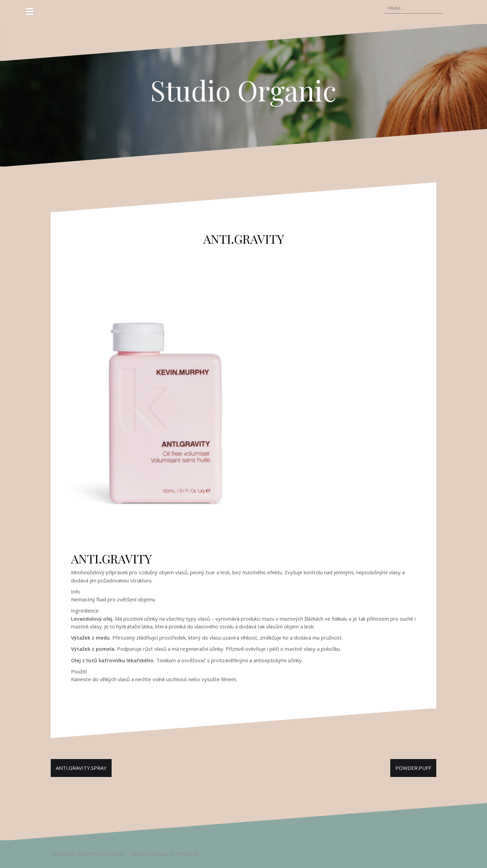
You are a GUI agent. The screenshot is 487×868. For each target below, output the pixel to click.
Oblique (159, 854)
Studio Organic (243, 90)
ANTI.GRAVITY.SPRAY (81, 768)
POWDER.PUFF (413, 768)
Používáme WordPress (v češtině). (88, 854)
